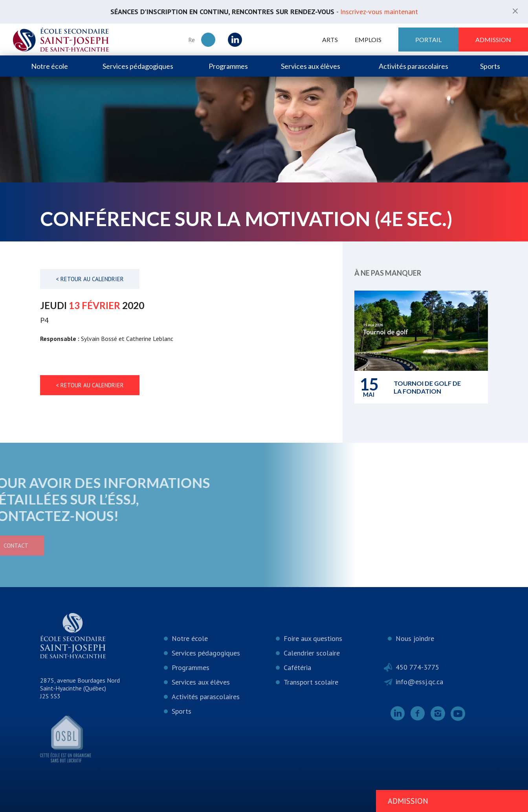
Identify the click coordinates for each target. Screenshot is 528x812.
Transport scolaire (311, 682)
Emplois (368, 40)
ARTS (330, 40)
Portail (428, 40)
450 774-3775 (417, 667)
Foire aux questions (313, 638)
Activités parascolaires (413, 66)
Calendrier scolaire (312, 653)
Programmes (228, 66)
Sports (490, 66)
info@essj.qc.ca (419, 682)
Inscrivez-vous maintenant (379, 12)
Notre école (49, 66)
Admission (493, 40)
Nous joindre (415, 638)
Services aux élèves (311, 66)
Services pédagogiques (138, 66)
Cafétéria (297, 667)
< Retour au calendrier (90, 279)
